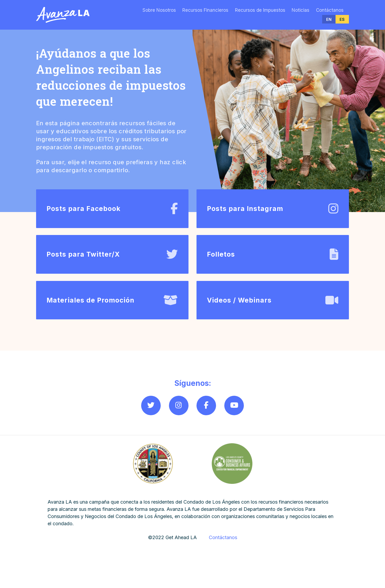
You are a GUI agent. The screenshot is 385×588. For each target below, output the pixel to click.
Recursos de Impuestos (260, 10)
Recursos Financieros (205, 10)
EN (329, 19)
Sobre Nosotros (159, 10)
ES (342, 19)
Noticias (301, 10)
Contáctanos (330, 10)
